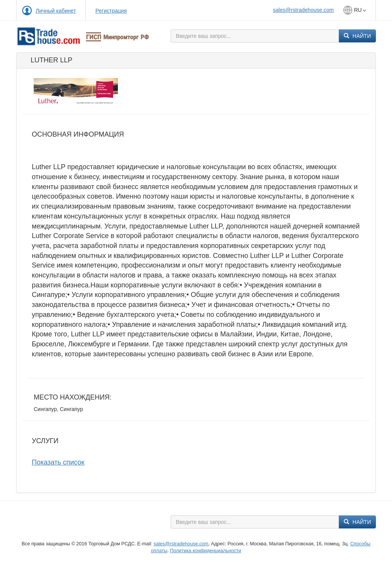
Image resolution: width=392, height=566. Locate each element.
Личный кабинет (56, 11)
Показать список (58, 462)
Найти (357, 36)
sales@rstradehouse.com (303, 10)
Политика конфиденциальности (206, 551)
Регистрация (111, 11)
